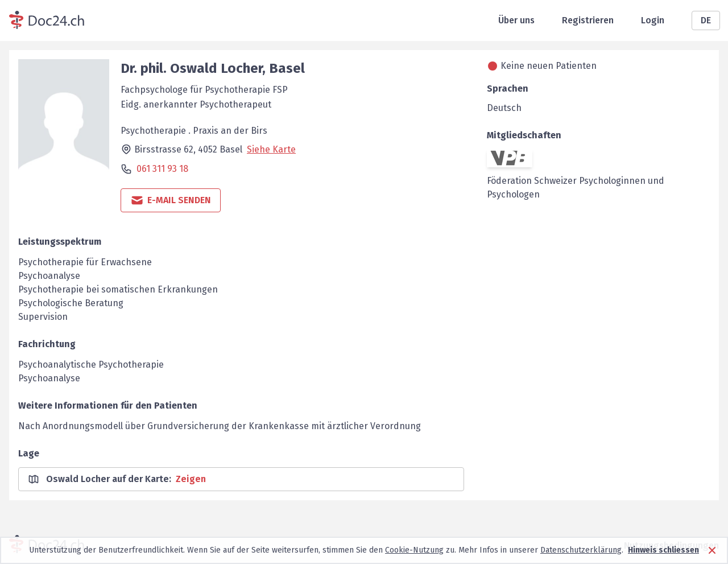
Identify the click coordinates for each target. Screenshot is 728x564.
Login (653, 20)
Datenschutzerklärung (581, 550)
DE (706, 20)
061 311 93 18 (162, 169)
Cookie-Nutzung (414, 550)
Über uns (516, 20)
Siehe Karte (271, 149)
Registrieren (588, 20)
